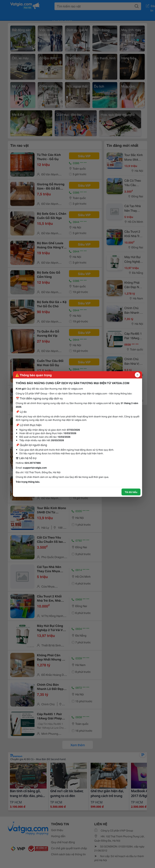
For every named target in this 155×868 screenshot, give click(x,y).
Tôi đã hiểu (131, 492)
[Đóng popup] (137, 375)
